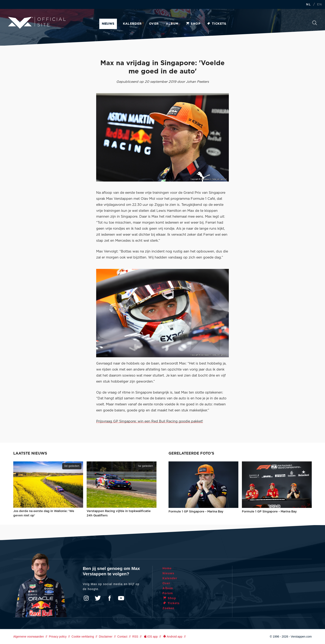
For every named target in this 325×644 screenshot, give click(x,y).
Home (167, 568)
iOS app (150, 637)
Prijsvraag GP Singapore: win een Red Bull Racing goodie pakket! (150, 421)
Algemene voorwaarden (29, 637)
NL (308, 5)
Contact (122, 637)
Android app (173, 637)
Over (154, 24)
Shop (193, 24)
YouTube (121, 598)
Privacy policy (58, 637)
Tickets (216, 24)
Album (172, 24)
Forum (168, 593)
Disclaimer (106, 637)
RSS (135, 637)
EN (320, 5)
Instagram (86, 598)
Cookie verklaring (83, 637)
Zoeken (315, 23)
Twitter (98, 598)
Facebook (109, 598)
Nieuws (108, 24)
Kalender (132, 24)
